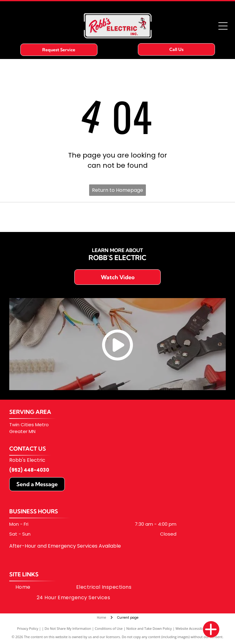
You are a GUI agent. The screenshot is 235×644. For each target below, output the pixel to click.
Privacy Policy (28, 628)
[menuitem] (23, 587)
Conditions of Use (109, 628)
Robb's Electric (27, 460)
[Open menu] (223, 26)
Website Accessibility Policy (197, 628)
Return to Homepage (117, 190)
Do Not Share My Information (68, 628)
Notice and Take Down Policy (149, 628)
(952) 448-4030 (29, 470)
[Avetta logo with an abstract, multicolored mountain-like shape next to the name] (118, 217)
